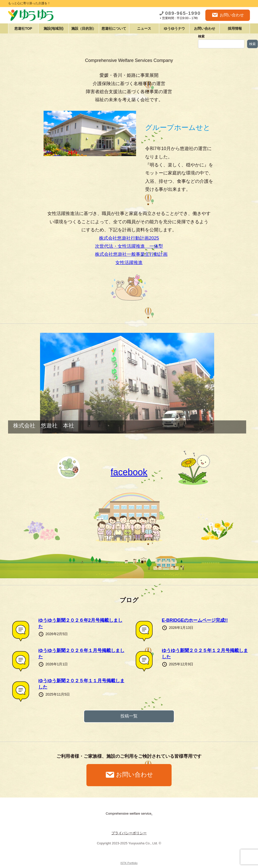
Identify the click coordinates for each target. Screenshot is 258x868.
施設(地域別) (54, 28)
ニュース (144, 28)
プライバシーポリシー (129, 833)
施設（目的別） (84, 28)
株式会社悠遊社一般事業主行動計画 (131, 254)
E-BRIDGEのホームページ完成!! (195, 620)
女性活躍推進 (129, 263)
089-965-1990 (180, 13)
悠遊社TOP (23, 28)
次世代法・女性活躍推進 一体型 (129, 246)
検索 (201, 36)
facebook (129, 472)
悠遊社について (114, 28)
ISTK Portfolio (129, 863)
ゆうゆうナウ (174, 28)
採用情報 (235, 28)
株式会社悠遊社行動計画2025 (129, 238)
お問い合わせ (228, 15)
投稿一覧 (129, 716)
